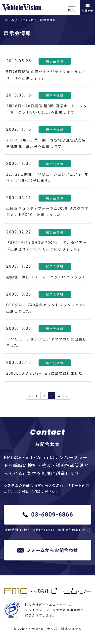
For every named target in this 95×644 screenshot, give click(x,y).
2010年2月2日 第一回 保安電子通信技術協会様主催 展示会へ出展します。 (46, 143)
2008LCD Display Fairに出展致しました (44, 373)
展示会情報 (55, 61)
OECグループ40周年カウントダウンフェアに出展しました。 (47, 308)
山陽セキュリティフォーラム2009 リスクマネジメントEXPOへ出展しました (47, 211)
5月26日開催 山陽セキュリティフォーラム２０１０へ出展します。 (46, 75)
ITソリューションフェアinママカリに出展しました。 (46, 342)
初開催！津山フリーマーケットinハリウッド (46, 277)
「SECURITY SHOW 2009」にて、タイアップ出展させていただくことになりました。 (47, 246)
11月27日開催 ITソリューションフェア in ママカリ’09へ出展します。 (47, 177)
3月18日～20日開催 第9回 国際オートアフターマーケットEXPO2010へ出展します (47, 109)
